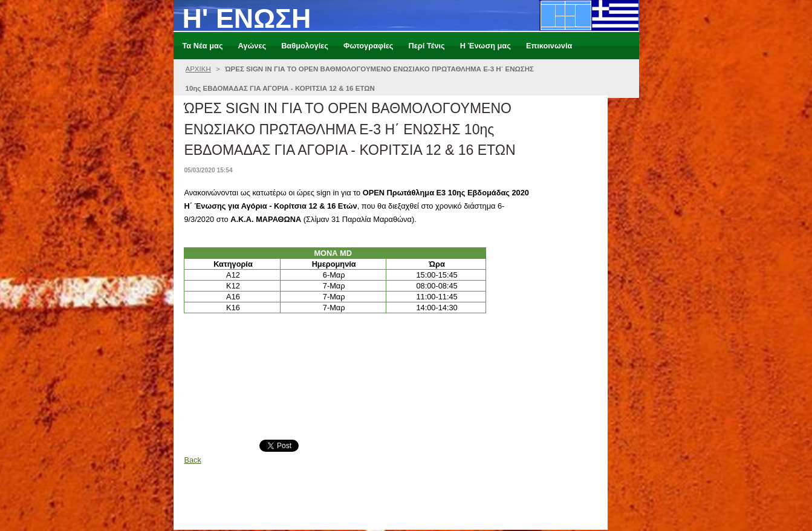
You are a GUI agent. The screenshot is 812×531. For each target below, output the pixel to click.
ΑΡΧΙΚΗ (198, 69)
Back (192, 460)
